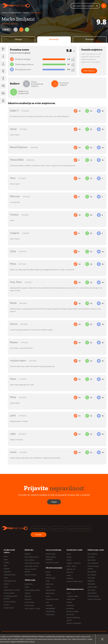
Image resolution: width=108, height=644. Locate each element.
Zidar (5, 565)
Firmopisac (70, 605)
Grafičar (69, 602)
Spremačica (29, 584)
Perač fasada (29, 605)
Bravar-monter (9, 608)
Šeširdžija (70, 578)
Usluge (18, 39)
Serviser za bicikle (73, 611)
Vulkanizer (91, 581)
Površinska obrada (52, 599)
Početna (4, 13)
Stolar (48, 581)
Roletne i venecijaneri (74, 623)
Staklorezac (50, 584)
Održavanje (30, 580)
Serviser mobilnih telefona (30, 570)
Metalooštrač (50, 611)
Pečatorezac (50, 614)
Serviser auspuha (93, 596)
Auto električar (92, 554)
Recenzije (54, 39)
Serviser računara (31, 575)
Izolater (6, 584)
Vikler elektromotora (32, 557)
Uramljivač (49, 605)
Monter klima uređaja (32, 563)
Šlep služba (91, 584)
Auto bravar (92, 560)
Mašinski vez (71, 569)
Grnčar (48, 587)
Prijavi (54, 502)
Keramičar (7, 572)
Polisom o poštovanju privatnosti (51, 637)
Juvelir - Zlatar (71, 566)
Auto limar (91, 557)
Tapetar (48, 575)
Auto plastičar (92, 593)
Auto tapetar (92, 575)
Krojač (69, 554)
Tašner (69, 560)
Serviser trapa (92, 587)
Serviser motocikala (94, 599)
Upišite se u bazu (58, 529)
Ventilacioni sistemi (52, 562)
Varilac (6, 578)
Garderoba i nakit (75, 550)
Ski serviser (70, 614)
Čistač (27, 587)
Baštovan (28, 596)
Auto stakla (91, 590)
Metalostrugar (51, 578)
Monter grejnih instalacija (51, 558)
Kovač (48, 596)
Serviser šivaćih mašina (74, 581)
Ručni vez (70, 572)
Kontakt (90, 39)
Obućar (69, 557)
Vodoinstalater (51, 554)
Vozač (69, 593)
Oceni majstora (89, 71)
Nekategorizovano (75, 589)
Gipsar (6, 559)
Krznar (69, 575)
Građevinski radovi (15, 13)
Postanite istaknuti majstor (79, 529)
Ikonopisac (70, 608)
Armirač (6, 605)
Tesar (6, 587)
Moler (6, 556)
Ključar (48, 572)
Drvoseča (28, 599)
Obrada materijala (54, 568)
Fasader (6, 562)
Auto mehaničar (93, 563)
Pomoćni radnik (9, 593)
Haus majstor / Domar (32, 608)
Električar (28, 554)
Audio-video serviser (32, 566)
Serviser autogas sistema (93, 567)
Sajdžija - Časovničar (74, 563)
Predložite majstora (40, 529)
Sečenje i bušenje (10, 602)
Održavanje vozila (96, 550)
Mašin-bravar (50, 593)
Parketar (26, 13)
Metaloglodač (50, 608)
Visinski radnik (29, 602)
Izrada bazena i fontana (12, 590)
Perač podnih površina (32, 590)
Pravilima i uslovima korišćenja (25, 637)
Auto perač (91, 578)
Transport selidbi (72, 596)
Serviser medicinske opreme (73, 619)
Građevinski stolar (10, 581)
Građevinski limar (10, 575)
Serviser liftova (30, 560)
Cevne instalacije (53, 550)
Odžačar (28, 593)
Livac (47, 602)
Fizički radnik (71, 599)
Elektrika (29, 550)
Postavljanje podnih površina (10, 597)
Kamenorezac (50, 590)
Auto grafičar (92, 572)
